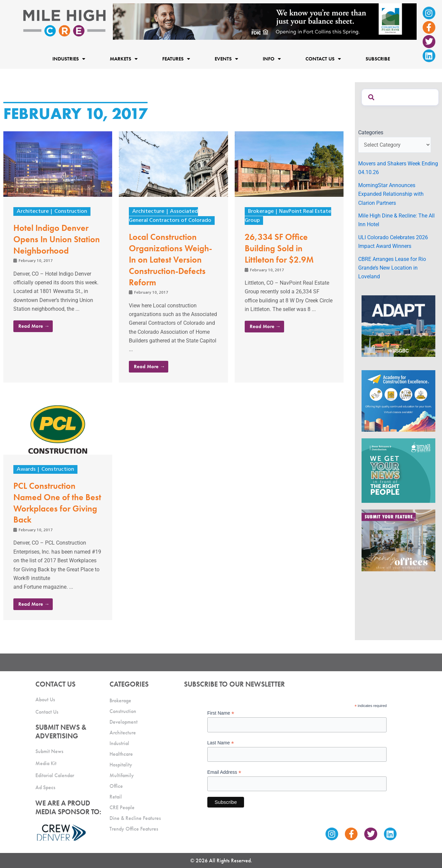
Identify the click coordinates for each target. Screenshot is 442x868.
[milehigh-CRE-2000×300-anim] (265, 21)
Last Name (221, 743)
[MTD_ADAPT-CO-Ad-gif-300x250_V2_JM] (398, 326)
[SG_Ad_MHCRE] (398, 470)
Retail (116, 797)
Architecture (33, 211)
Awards (26, 469)
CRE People (122, 807)
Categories (371, 132)
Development (124, 722)
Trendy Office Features (134, 829)
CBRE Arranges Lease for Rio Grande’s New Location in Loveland (392, 268)
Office (116, 786)
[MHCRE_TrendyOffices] (398, 540)
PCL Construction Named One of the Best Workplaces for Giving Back (57, 503)
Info (272, 59)
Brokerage (261, 211)
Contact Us (323, 59)
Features (176, 59)
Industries (69, 59)
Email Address (224, 772)
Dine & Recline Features (135, 818)
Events (226, 59)
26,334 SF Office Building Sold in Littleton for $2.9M (279, 248)
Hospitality (121, 765)
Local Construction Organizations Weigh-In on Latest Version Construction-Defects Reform (170, 259)
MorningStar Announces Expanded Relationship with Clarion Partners (391, 194)
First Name (221, 713)
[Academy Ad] (398, 400)
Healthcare (121, 754)
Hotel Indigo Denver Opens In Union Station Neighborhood (57, 239)
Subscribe (378, 59)
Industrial (119, 743)
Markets (124, 59)
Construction (71, 211)
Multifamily (122, 775)
